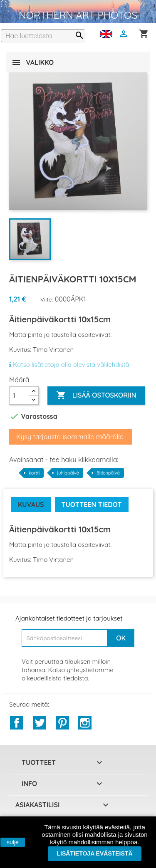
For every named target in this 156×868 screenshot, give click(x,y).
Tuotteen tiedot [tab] (92, 504)
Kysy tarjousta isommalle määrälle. (71, 437)
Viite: (47, 299)
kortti (34, 473)
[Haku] (43, 36)
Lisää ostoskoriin (96, 396)
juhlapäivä (68, 473)
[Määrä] (19, 396)
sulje (13, 842)
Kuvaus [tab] (31, 504)
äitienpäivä (108, 473)
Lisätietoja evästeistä (94, 853)
